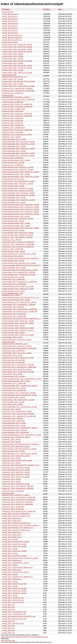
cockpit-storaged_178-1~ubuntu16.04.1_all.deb (19, 393)
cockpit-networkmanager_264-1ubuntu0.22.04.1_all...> (21, 297)
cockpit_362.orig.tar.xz (10, 14)
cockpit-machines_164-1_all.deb (13, 397)
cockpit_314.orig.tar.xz (10, 26)
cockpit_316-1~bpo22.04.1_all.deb (14, 546)
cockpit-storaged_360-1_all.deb (13, 186)
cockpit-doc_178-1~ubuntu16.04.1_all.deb (17, 135)
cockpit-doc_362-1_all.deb (11, 481)
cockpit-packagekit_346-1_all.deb (14, 198)
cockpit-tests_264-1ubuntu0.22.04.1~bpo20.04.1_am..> (15, 343)
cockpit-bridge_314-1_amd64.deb (14, 390)
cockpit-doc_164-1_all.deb (11, 137)
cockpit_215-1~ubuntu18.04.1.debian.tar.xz (17, 567)
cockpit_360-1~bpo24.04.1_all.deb (14, 584)
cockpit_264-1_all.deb (10, 539)
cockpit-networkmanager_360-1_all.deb (16, 174)
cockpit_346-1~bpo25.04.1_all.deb (14, 593)
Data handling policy (8, 640)
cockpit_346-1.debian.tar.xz (12, 532)
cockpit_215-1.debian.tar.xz (12, 570)
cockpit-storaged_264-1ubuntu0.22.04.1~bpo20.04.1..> (22, 258)
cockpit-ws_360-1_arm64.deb (12, 132)
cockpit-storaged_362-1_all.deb (13, 163)
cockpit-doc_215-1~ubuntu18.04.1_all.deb (17, 411)
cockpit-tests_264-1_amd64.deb (13, 351)
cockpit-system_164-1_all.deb (13, 256)
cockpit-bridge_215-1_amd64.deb (14, 284)
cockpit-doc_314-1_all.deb (11, 458)
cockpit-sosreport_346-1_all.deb (13, 360)
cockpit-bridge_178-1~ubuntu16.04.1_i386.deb (18, 305)
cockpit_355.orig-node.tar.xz (12, 40)
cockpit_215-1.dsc (8, 621)
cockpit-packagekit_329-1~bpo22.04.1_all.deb (18, 193)
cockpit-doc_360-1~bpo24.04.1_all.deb (16, 474)
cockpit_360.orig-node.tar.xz (12, 38)
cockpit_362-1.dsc (8, 607)
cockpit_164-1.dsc (8, 626)
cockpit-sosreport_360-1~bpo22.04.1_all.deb (18, 328)
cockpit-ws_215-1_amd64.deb (13, 93)
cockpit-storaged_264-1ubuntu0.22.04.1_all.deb (19, 263)
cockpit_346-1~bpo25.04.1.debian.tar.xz (16, 530)
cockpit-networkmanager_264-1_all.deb (16, 300)
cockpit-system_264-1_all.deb (13, 79)
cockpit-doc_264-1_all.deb (11, 463)
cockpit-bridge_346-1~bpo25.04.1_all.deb (17, 369)
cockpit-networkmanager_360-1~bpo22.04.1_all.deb (20, 172)
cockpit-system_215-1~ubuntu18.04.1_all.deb (18, 86)
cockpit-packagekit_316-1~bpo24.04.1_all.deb (18, 144)
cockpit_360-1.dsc (8, 605)
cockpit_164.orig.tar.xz (10, 30)
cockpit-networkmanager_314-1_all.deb (16, 216)
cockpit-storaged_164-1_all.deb (13, 402)
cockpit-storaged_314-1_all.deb (13, 179)
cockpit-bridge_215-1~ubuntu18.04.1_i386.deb (18, 272)
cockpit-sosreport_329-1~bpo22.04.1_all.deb (18, 321)
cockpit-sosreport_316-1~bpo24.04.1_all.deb (18, 289)
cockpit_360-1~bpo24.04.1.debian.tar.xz (16, 514)
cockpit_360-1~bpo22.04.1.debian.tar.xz (16, 516)
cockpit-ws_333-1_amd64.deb (13, 158)
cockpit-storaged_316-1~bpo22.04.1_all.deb (18, 167)
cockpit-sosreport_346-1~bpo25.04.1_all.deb (18, 358)
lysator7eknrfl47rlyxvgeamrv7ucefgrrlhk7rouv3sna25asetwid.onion (24, 637)
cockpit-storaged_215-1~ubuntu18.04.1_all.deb (19, 275)
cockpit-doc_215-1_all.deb (11, 409)
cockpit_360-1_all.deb (10, 586)
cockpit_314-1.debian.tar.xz (12, 537)
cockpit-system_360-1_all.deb (13, 63)
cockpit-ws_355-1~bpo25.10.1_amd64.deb (17, 104)
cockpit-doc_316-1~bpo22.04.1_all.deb (16, 467)
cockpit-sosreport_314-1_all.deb (13, 291)
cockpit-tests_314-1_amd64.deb (13, 279)
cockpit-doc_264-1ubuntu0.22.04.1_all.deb (17, 460)
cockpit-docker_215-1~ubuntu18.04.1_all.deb (18, 372)
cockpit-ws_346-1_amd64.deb (13, 118)
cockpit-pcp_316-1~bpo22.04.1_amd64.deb (17, 502)
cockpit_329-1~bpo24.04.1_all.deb (14, 551)
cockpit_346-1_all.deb (10, 595)
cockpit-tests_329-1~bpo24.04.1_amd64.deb (18, 242)
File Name (6, 9)
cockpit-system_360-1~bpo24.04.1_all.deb (17, 61)
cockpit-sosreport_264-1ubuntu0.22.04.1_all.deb (19, 449)
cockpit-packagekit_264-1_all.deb (14, 268)
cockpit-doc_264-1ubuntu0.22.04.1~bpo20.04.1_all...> (21, 465)
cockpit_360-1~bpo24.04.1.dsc (13, 598)
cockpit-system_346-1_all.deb (13, 70)
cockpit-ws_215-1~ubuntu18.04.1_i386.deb (17, 88)
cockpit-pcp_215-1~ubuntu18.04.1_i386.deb (18, 486)
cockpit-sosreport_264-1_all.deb (13, 451)
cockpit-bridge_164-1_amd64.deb (14, 316)
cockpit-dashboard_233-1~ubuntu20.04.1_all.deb (19, 395)
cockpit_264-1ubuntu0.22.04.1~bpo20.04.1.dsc (19, 616)
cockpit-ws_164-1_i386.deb (12, 240)
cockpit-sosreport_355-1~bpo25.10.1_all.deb (18, 335)
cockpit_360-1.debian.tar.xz (12, 521)
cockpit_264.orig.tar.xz (10, 42)
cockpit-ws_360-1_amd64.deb (13, 125)
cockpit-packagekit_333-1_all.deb (14, 202)
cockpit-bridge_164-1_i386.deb (13, 307)
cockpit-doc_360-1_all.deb (11, 479)
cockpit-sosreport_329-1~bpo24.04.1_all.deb (18, 323)
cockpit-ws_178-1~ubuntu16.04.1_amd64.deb (18, 244)
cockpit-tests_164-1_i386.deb (12, 418)
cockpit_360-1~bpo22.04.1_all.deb (14, 588)
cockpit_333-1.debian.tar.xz (12, 535)
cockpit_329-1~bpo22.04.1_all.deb (14, 556)
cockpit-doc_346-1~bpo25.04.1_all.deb (16, 437)
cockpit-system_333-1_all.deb (13, 56)
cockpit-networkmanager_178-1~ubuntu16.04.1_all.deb (22, 435)
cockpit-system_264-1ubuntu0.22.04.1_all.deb (18, 81)
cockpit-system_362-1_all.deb (13, 58)
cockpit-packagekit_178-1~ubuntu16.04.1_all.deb (19, 407)
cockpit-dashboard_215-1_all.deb (14, 425)
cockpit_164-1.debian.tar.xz (12, 579)
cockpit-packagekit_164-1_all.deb (14, 423)
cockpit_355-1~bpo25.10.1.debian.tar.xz (16, 523)
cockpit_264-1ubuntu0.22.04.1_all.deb (15, 542)
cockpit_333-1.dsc (8, 633)
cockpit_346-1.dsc (8, 628)
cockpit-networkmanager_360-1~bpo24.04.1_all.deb (20, 177)
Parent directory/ (8, 12)
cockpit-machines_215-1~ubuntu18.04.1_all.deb (19, 254)
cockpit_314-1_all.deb (10, 549)
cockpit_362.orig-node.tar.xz (12, 35)
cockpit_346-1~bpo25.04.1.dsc (13, 623)
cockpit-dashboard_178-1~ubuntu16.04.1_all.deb (19, 453)
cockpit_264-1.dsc (8, 630)
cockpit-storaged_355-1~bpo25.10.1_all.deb (18, 191)
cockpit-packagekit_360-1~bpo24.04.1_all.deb (18, 153)
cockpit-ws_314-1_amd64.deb (13, 165)
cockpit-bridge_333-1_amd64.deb (14, 383)
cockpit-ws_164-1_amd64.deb (13, 249)
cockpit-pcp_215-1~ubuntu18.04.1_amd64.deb (18, 497)
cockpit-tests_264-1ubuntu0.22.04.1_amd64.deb (19, 348)
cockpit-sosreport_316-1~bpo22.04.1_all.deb (18, 286)
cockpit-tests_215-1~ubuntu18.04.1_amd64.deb (19, 367)
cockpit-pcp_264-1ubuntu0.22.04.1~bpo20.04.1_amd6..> (16, 494)
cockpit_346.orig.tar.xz (10, 24)
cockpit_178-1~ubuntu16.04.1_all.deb (15, 572)
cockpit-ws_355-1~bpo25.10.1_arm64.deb (17, 114)
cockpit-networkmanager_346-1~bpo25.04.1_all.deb (20, 228)
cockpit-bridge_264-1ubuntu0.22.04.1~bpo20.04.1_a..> (22, 319)
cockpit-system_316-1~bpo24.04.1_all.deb (17, 49)
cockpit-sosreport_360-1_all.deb (13, 333)
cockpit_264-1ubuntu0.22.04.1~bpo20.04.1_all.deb (20, 558)
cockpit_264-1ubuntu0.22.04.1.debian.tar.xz (17, 528)
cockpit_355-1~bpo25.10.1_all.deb (14, 591)
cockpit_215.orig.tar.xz (10, 33)
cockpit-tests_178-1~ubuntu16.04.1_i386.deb (18, 414)
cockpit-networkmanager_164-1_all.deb (16, 470)
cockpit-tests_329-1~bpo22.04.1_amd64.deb (18, 247)
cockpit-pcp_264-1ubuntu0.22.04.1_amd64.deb (19, 511)
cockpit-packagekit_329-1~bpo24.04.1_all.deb (18, 195)
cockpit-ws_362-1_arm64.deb (12, 121)
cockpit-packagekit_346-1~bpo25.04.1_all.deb (18, 200)
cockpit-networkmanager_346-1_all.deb (16, 226)
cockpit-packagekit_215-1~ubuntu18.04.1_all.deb (19, 386)
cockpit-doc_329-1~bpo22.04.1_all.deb (16, 472)
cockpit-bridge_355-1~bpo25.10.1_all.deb (17, 346)
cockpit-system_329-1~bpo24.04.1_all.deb (17, 44)
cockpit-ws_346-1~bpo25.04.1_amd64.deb (17, 116)
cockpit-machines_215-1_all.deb (13, 251)
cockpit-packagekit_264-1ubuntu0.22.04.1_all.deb (20, 270)
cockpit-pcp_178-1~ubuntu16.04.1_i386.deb (18, 488)
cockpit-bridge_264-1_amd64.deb (14, 314)
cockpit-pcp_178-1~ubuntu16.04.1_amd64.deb (18, 500)
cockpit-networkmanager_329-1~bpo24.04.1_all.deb (20, 207)
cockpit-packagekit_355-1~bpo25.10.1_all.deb (18, 156)
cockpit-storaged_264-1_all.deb (13, 261)
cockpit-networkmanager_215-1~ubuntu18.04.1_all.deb (22, 379)
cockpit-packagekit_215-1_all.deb (14, 388)
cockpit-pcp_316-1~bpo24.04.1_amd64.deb (17, 504)
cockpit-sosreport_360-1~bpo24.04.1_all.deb (18, 330)
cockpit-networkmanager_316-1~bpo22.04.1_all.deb (20, 212)
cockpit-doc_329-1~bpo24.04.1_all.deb (16, 446)
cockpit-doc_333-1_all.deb (11, 442)
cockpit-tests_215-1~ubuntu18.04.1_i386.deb (18, 365)
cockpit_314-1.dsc (8, 609)
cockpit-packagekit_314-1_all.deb (14, 146)
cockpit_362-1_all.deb (10, 581)
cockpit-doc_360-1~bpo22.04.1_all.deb (16, 484)
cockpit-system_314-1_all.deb (13, 54)
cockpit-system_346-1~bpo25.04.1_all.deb (17, 73)
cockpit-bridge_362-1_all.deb (12, 337)
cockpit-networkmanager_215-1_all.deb (16, 381)
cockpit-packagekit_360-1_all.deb (14, 151)
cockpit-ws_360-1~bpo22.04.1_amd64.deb (17, 130)
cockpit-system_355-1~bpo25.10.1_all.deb (17, 68)
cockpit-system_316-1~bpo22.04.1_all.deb (17, 52)
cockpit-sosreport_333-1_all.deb (13, 376)
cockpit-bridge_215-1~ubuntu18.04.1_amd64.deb (19, 282)
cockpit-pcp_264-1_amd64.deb (13, 509)
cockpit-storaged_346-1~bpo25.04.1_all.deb (18, 219)
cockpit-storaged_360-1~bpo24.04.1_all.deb (18, 188)
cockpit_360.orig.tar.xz (10, 16)
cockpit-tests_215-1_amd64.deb (13, 362)
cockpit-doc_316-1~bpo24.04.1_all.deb (16, 456)
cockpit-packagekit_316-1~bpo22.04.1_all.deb (18, 142)
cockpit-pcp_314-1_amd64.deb (13, 507)
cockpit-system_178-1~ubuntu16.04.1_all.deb (18, 181)
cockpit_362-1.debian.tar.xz (12, 518)
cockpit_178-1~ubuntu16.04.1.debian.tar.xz (17, 577)
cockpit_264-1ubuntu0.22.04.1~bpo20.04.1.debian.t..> (21, 525)
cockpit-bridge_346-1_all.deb (12, 374)
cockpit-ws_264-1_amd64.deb (13, 102)
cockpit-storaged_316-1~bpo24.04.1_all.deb (18, 170)
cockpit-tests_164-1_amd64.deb (13, 421)
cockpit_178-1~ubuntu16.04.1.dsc (14, 612)
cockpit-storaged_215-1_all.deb (13, 277)
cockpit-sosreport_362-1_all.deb (13, 325)
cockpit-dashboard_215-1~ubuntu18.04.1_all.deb (19, 428)
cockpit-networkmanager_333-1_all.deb (16, 223)
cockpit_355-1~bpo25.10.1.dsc (13, 602)
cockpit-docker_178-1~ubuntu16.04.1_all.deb (18, 400)
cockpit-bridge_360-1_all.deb (12, 355)
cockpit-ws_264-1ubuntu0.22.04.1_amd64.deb (18, 99)
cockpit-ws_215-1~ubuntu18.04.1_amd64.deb (18, 91)
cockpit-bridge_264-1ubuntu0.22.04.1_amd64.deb (20, 311)
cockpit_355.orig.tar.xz (10, 19)
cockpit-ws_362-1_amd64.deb (13, 111)
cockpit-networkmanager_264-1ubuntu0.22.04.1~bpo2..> (13, 294)
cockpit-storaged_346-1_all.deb (13, 221)
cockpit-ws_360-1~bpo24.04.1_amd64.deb (17, 107)
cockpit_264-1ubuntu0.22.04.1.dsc (14, 619)
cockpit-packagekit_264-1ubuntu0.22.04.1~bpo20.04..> (22, 265)
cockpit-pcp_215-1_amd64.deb (13, 491)
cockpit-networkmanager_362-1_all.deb (16, 160)
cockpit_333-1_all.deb (10, 553)
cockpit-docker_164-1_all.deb (12, 404)
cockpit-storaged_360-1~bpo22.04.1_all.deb (18, 184)
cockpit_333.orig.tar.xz (10, 28)
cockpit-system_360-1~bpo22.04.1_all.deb (17, 66)
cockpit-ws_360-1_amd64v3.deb (13, 128)
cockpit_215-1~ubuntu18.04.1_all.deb (15, 563)
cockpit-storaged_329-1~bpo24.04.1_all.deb (18, 235)
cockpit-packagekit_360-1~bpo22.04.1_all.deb (18, 149)
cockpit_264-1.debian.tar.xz (12, 560)
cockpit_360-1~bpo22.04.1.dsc (13, 600)
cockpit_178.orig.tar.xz (10, 21)
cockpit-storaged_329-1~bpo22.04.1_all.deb (18, 233)
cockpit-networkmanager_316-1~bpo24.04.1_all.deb (20, 214)
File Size (46, 9)
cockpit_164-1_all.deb (10, 574)
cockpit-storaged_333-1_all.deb (13, 230)
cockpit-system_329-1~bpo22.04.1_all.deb (17, 47)
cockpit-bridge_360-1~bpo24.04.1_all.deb (17, 340)
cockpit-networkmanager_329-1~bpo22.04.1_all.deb (20, 205)
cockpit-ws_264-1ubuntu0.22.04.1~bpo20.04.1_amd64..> (16, 96)
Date (60, 9)
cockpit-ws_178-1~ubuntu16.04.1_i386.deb (17, 237)
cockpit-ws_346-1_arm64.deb (12, 123)
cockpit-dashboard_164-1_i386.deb (14, 430)
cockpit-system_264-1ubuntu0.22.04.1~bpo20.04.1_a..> (14, 76)
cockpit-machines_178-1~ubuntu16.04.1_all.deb (19, 302)
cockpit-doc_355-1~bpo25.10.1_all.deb (16, 477)
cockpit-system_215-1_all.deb (13, 84)
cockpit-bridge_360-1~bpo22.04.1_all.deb (17, 353)
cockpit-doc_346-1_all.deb (11, 439)
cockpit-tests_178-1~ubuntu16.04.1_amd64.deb (19, 416)
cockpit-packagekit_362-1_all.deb (14, 139)
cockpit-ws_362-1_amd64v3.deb (13, 109)
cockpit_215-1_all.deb (10, 565)
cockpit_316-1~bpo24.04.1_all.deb (14, 544)
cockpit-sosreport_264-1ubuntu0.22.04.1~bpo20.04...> (21, 444)
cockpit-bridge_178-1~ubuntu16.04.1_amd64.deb (19, 309)
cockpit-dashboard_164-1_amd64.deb (15, 432)
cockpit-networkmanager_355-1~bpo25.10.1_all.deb (20, 209)
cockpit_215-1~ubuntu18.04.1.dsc (14, 614)
